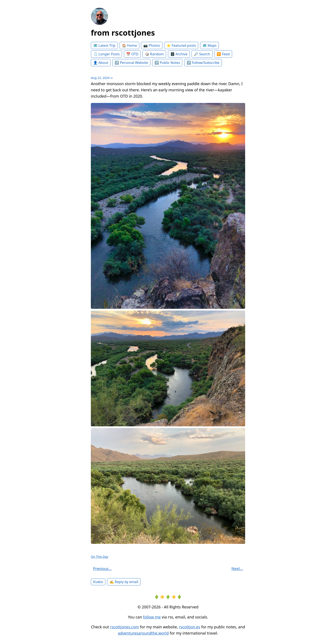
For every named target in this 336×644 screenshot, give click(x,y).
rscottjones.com (124, 627)
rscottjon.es (190, 627)
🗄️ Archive (179, 54)
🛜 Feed (223, 54)
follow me (152, 617)
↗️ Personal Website (131, 63)
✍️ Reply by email (124, 582)
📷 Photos (152, 45)
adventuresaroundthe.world (143, 633)
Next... (237, 569)
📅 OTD (132, 54)
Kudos (98, 582)
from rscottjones (123, 33)
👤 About (101, 63)
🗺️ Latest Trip (104, 45)
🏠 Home (129, 45)
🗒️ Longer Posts (106, 54)
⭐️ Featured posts (181, 45)
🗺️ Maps (210, 45)
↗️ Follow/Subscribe (203, 63)
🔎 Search (202, 54)
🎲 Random (154, 54)
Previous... (102, 569)
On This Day (100, 557)
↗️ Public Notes (167, 63)
